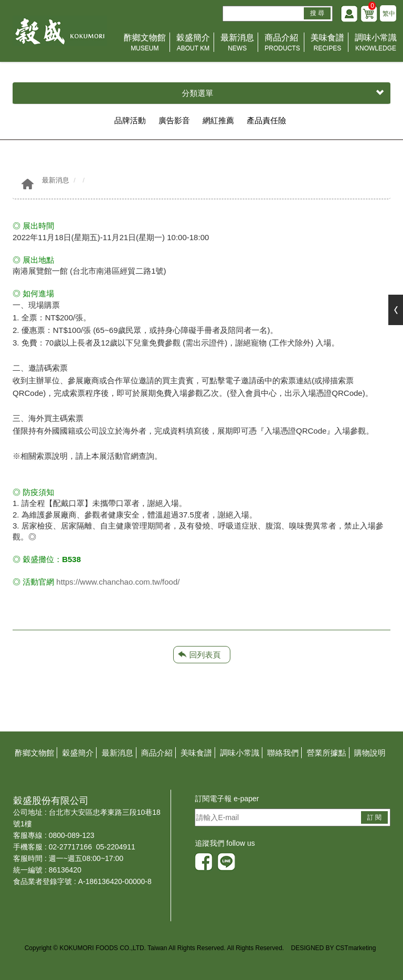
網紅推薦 (218, 120)
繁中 (389, 14)
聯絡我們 (283, 753)
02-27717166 (71, 847)
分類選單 (283, 93)
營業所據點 (327, 753)
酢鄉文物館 (145, 43)
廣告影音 (174, 120)
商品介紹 (282, 43)
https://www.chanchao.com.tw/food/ (118, 582)
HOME (60, 31)
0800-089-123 (72, 835)
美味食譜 (327, 43)
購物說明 (370, 753)
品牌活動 (130, 120)
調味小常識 (376, 43)
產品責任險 (266, 120)
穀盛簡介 (193, 43)
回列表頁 (205, 655)
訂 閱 (374, 817)
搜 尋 (317, 13)
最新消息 (237, 43)
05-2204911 (116, 847)
